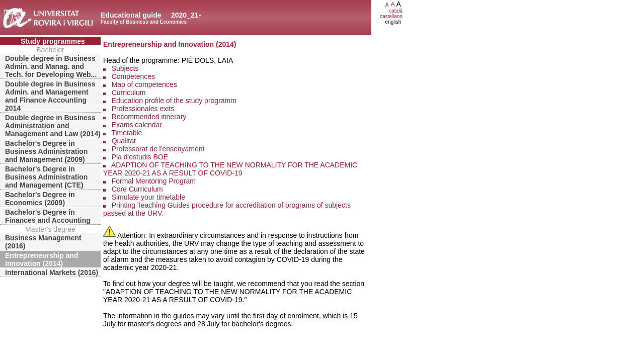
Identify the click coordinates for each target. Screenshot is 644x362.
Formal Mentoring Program (154, 181)
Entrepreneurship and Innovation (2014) (42, 259)
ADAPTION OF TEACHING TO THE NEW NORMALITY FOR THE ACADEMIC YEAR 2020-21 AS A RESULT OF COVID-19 (230, 169)
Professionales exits (143, 109)
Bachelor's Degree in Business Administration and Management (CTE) (46, 177)
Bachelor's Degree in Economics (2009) (40, 199)
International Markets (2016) (52, 273)
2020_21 (185, 15)
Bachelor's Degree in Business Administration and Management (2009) (46, 151)
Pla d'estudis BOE (140, 157)
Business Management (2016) (43, 242)
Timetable (127, 133)
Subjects (125, 68)
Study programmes (53, 41)
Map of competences (144, 84)
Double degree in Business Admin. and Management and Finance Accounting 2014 (50, 96)
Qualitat (124, 141)
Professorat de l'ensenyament (158, 149)
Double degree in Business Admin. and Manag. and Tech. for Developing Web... (51, 66)
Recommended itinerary (149, 117)
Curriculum (129, 93)
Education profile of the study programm (174, 101)
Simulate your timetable (148, 197)
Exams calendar (137, 125)
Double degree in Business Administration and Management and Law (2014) (53, 126)
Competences (133, 76)
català (396, 11)
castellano (391, 16)
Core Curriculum (137, 189)
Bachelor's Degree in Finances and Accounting (48, 216)
